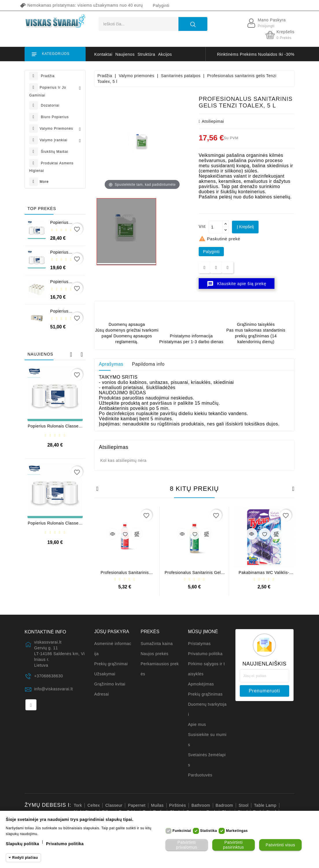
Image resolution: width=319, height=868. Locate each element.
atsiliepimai (211, 121)
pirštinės (178, 805)
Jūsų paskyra (112, 632)
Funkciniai (182, 831)
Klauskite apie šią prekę (237, 284)
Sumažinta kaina (157, 644)
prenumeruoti (264, 691)
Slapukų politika (22, 844)
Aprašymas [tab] (111, 364)
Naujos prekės (154, 654)
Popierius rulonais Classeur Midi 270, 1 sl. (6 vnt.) (55, 428)
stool (244, 805)
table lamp (265, 805)
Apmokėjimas (201, 684)
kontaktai (103, 54)
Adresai (102, 694)
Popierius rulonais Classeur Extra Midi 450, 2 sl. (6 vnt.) (55, 525)
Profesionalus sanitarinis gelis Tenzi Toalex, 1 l (194, 575)
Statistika (209, 831)
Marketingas (237, 831)
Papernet (137, 805)
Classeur (114, 805)
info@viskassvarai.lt (54, 689)
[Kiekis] (215, 227)
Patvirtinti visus (281, 845)
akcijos (165, 54)
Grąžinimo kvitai (110, 684)
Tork (78, 805)
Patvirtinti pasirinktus (233, 845)
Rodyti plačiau (25, 858)
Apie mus (197, 724)
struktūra (146, 54)
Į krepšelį (245, 227)
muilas (157, 805)
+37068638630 (49, 676)
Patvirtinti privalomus (187, 845)
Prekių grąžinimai (111, 664)
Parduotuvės (200, 775)
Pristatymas (199, 644)
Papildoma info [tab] (148, 364)
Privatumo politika (205, 654)
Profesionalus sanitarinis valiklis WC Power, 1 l (125, 575)
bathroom (201, 805)
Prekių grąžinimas (205, 694)
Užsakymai (105, 674)
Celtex (94, 805)
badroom (224, 805)
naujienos (125, 54)
